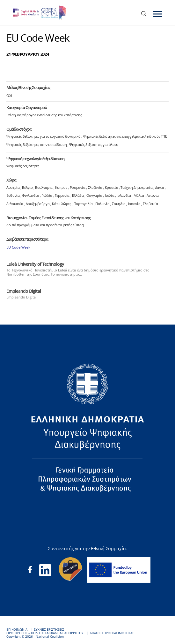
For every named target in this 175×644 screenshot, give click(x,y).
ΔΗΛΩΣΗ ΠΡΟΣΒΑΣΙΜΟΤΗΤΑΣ (112, 633)
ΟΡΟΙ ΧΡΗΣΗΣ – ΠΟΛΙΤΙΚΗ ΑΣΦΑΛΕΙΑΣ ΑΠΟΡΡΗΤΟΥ (45, 633)
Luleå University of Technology (35, 264)
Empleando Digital (24, 291)
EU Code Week (18, 247)
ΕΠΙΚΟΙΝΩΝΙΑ (17, 630)
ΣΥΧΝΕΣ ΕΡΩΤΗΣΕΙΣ (49, 630)
